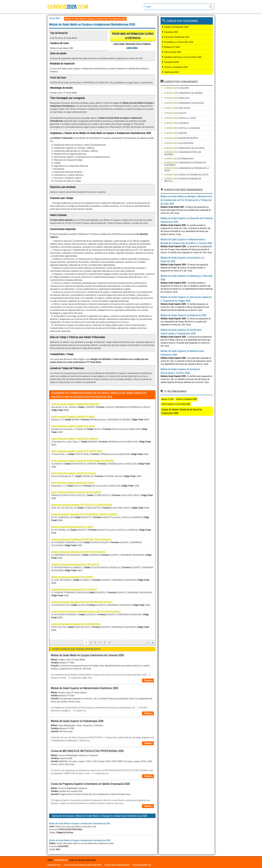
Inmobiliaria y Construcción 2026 (179, 42)
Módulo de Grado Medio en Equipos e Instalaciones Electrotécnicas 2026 (80, 823)
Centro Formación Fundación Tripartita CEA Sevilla (73, 483)
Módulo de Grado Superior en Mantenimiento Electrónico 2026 (84, 688)
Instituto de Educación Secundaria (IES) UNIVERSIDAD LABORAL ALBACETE (85, 514)
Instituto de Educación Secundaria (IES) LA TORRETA (74, 589)
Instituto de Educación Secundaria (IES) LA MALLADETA (75, 564)
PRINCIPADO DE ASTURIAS (184, 148)
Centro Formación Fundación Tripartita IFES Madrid (73, 417)
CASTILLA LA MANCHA (182, 128)
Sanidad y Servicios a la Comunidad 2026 (183, 57)
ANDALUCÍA (177, 98)
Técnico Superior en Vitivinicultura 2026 (176, 404)
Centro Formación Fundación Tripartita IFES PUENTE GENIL (77, 451)
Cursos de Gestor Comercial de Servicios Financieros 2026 (182, 411)
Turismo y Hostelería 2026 (176, 67)
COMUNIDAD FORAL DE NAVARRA (183, 153)
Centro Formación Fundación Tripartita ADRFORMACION (75, 404)
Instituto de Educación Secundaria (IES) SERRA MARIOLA (76, 624)
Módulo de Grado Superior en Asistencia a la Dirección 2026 (182, 259)
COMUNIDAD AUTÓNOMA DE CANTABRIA (185, 164)
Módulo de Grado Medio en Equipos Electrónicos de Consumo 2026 (87, 655)
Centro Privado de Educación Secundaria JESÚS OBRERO (76, 492)
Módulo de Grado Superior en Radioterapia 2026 (77, 721)
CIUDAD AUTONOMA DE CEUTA (186, 175)
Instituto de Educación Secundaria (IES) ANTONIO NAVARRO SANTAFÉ (82, 602)
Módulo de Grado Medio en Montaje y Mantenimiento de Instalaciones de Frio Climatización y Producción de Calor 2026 (186, 200)
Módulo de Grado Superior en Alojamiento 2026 (183, 315)
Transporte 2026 (172, 62)
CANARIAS (176, 123)
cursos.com (73, 7)
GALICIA (175, 113)
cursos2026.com (61, 860)
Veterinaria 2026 (172, 72)
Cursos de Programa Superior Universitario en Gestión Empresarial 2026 (90, 784)
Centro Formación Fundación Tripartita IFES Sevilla (73, 426)
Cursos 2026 (54, 18)
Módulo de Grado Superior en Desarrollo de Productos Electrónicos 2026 (187, 220)
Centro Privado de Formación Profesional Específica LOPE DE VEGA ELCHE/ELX (86, 611)
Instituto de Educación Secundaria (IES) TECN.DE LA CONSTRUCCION (82, 505)
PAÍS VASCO (177, 108)
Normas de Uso (54, 865)
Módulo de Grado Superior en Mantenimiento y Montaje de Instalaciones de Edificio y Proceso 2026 (186, 241)
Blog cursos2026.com (142, 865)
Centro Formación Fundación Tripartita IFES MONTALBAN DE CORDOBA (82, 461)
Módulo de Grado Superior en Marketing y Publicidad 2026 (186, 278)
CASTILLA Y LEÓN (180, 118)
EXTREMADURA (179, 159)
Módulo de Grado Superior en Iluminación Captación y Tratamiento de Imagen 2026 (186, 299)
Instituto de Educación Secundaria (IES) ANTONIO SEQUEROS (78, 552)
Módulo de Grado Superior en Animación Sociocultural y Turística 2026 (180, 371)
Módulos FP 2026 (172, 47)
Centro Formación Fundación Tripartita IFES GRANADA (75, 439)
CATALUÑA (177, 88)
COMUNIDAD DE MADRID (183, 93)
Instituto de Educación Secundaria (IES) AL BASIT (72, 527)
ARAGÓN (176, 133)
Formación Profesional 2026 (177, 37)
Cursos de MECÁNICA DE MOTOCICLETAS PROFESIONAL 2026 (87, 751)
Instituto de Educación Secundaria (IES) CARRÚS (72, 577)
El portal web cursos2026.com (117, 865)
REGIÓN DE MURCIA (181, 138)
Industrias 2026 (171, 32)
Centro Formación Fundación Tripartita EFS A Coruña (73, 473)
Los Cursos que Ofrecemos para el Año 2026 (82, 865)
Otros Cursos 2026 (173, 52)
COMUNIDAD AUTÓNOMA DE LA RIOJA (187, 169)
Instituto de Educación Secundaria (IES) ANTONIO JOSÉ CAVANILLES (81, 539)
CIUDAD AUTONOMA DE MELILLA (183, 180)
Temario (149, 680)
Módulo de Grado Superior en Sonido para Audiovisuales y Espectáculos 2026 (181, 332)
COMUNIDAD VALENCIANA (184, 103)
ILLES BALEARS (179, 143)
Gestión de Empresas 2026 (176, 27)
